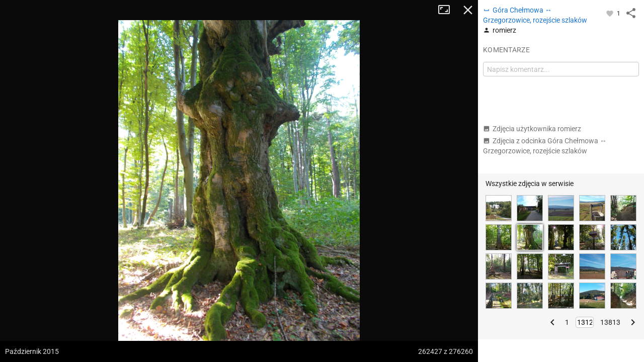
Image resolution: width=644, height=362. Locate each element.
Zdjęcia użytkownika (532, 129)
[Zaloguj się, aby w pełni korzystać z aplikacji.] (611, 13)
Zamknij (468, 10)
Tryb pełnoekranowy (448, 10)
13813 (610, 322)
